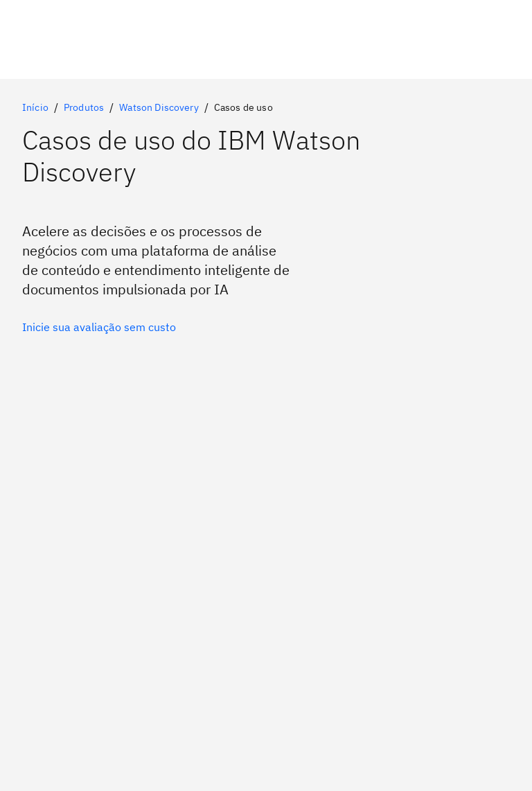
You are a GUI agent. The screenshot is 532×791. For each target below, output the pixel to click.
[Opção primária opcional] (99, 327)
